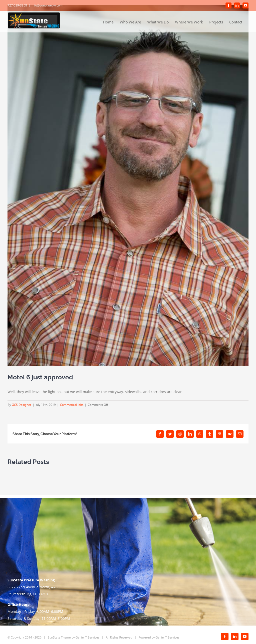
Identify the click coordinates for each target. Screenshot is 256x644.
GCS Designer (21, 405)
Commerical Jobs (72, 405)
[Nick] (128, 185)
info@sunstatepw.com (47, 5)
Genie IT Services (87, 637)
